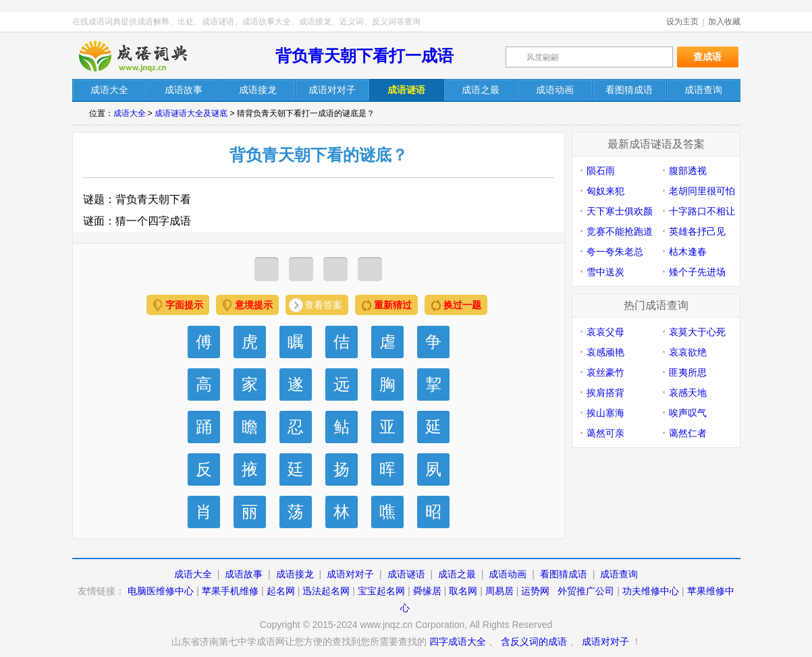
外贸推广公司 (586, 591)
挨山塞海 (605, 413)
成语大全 (130, 113)
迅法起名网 (326, 591)
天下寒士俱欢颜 (620, 211)
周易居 (499, 591)
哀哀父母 (605, 332)
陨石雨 (601, 171)
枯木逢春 (688, 252)
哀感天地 (688, 393)
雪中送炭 (605, 272)
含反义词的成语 (534, 641)
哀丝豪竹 (605, 372)
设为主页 (682, 22)
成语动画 (508, 574)
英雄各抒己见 (697, 231)
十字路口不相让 (702, 211)
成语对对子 (350, 574)
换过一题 (462, 305)
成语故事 (244, 574)
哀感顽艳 (605, 352)
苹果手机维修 (230, 591)
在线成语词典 (144, 56)
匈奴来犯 (605, 191)
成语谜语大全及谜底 (191, 113)
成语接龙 (295, 574)
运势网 (535, 591)
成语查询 (619, 574)
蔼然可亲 (605, 433)
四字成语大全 (458, 641)
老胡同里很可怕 (702, 191)
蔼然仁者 (688, 433)
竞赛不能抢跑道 (620, 231)
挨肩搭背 (605, 393)
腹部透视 (688, 171)
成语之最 (457, 574)
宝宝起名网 (381, 591)
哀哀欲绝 (688, 352)
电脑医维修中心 (161, 591)
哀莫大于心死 (697, 332)
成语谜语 (406, 574)
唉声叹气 (688, 413)
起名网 (281, 591)
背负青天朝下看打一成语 (364, 56)
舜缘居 (427, 591)
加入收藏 (724, 22)
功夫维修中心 (651, 591)
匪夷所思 (688, 372)
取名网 (463, 591)
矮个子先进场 (697, 272)
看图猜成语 (564, 574)
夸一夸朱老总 (615, 252)
